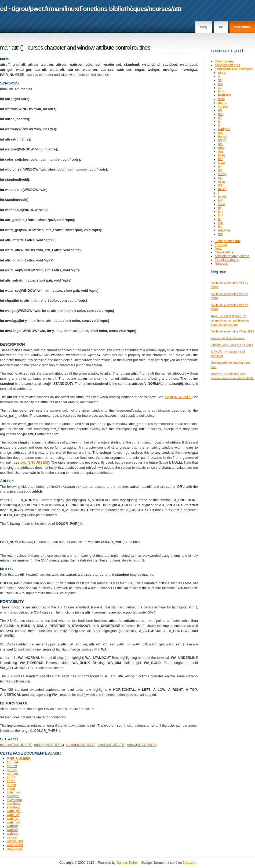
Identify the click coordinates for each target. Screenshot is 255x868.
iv (219, 125)
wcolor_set (15, 841)
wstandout (14, 849)
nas (221, 133)
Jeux (218, 249)
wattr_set (14, 822)
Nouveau (221, 264)
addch (39, 745)
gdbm (222, 140)
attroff (11, 777)
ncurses (160, 9)
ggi (220, 144)
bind (221, 91)
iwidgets (224, 129)
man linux (242, 27)
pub (221, 200)
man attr (9, 48)
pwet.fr (39, 9)
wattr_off (13, 815)
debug (223, 136)
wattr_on (13, 819)
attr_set (12, 774)
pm (220, 234)
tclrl (221, 212)
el (219, 167)
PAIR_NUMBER (19, 759)
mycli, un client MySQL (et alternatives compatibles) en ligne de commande (230, 320)
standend (14, 804)
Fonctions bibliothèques (113, 9)
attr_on (12, 770)
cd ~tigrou (14, 9)
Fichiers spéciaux (228, 241)
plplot (222, 197)
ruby (221, 148)
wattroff (12, 826)
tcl (220, 121)
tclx (221, 215)
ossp (221, 182)
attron (11, 781)
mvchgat (13, 796)
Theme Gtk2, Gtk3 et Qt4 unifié (232, 345)
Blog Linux (218, 272)
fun (220, 84)
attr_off (12, 766)
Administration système (232, 256)
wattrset (13, 834)
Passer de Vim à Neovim (228, 338)
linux (71, 9)
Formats (221, 245)
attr (177, 9)
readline (224, 230)
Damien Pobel (127, 863)
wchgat (12, 837)
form (221, 99)
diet (221, 185)
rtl (219, 208)
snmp (222, 174)
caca (221, 163)
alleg (221, 155)
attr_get (12, 762)
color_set (14, 792)
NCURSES (183, 397)
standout (13, 807)
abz (221, 152)
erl (220, 110)
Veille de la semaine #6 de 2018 (233, 331)
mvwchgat (14, 800)
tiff (220, 118)
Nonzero (189, 863)
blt (220, 227)
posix (222, 73)
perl (221, 114)
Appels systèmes (227, 65)
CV (221, 27)
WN (221, 223)
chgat (11, 789)
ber (220, 159)
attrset (11, 785)
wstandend (15, 845)
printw (132, 745)
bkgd (168, 397)
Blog (204, 27)
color (24, 463)
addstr (70, 745)
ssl (220, 80)
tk (219, 219)
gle (220, 170)
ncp (221, 178)
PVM (222, 204)
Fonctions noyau (227, 260)
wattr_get (14, 811)
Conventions (224, 252)
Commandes (224, 61)
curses (223, 106)
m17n (222, 189)
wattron (12, 830)
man (57, 9)
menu (222, 103)
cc (220, 88)
